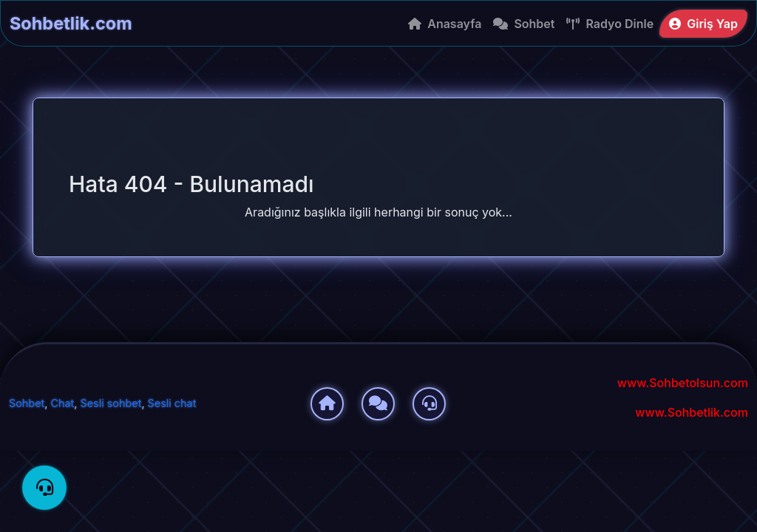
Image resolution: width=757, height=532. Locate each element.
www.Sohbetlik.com (692, 412)
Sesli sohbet (111, 403)
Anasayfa (445, 24)
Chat (62, 403)
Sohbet (524, 24)
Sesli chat (172, 403)
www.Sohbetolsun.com (683, 383)
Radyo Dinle (610, 24)
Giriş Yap (703, 24)
